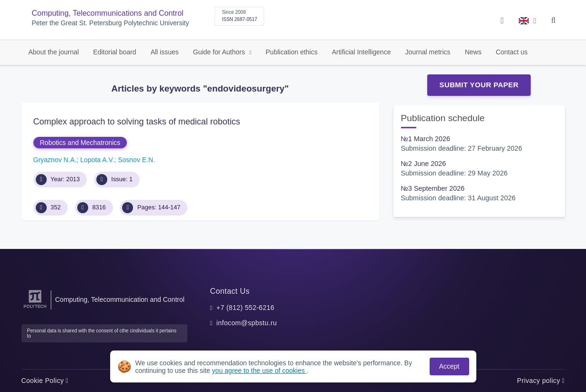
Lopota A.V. (97, 160)
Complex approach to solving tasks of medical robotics (137, 122)
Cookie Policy (45, 381)
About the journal (54, 52)
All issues (165, 52)
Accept (449, 366)
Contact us (512, 52)
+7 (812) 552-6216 (246, 308)
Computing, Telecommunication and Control (120, 299)
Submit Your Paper (479, 85)
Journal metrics (428, 52)
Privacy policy (541, 381)
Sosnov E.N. (136, 160)
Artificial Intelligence (361, 52)
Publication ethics (292, 52)
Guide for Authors (220, 52)
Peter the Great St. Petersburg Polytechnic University (111, 23)
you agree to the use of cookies (259, 371)
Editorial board (114, 52)
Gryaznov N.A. (55, 160)
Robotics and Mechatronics (80, 143)
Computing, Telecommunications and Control (108, 13)
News (473, 52)
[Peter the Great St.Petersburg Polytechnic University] (35, 308)
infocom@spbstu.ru (247, 323)
